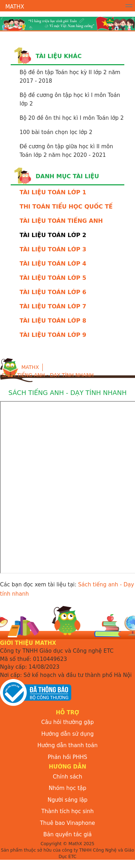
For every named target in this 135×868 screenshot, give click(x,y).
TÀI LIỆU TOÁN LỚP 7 (53, 306)
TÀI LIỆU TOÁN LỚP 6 (53, 292)
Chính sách (67, 777)
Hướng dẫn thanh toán (67, 745)
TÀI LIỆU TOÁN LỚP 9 (53, 335)
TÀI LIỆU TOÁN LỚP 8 (53, 321)
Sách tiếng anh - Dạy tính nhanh (48, 375)
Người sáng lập (67, 800)
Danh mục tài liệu (67, 176)
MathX (15, 7)
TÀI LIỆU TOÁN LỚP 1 (53, 192)
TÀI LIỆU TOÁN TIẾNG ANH (61, 221)
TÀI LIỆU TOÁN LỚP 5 (53, 278)
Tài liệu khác (59, 56)
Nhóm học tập (68, 788)
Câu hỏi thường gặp (68, 722)
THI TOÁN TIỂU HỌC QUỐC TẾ (66, 207)
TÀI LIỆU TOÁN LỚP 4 (53, 264)
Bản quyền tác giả (67, 834)
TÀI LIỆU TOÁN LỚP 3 (53, 249)
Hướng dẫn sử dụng (67, 734)
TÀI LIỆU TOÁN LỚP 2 (53, 235)
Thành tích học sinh (67, 811)
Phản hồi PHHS (67, 757)
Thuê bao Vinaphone (67, 823)
